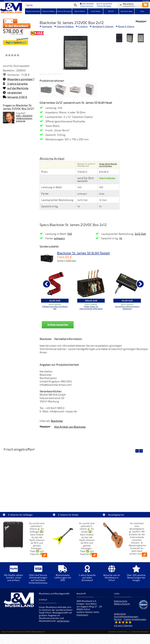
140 (70, 234)
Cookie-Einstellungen (135, 619)
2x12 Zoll (140, 234)
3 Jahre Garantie (15, 84)
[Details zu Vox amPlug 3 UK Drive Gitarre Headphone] (127, 283)
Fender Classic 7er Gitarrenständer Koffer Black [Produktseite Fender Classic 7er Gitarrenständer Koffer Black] (91, 308)
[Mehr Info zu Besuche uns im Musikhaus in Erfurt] (112, 575)
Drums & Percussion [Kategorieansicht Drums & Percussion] (64, 11)
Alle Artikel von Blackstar (70, 427)
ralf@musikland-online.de (24, 120)
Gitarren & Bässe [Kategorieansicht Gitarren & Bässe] (49, 11)
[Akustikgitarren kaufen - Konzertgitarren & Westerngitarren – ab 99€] (145, 555)
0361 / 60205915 (24, 116)
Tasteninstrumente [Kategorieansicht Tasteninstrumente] (33, 11)
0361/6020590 (87, 4)
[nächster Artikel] (140, 284)
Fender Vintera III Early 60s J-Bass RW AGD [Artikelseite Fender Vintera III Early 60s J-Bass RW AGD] (124, 498)
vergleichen (12, 92)
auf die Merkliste (16, 88)
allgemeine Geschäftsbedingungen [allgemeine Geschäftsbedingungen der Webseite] (126, 615)
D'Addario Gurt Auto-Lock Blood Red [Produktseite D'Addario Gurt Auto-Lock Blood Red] (55, 308)
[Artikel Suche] (49, 5)
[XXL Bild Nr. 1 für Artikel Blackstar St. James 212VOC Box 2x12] (141, 38)
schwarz (59, 238)
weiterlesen (63, 621)
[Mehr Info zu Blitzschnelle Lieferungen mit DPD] (63, 575)
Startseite (47, 26)
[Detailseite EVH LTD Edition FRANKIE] (26, 477)
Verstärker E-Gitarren (103, 26)
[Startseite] (13, 8)
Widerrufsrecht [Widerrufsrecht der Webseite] (122, 604)
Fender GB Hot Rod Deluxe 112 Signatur (108, 165)
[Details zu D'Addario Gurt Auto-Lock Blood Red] (55, 283)
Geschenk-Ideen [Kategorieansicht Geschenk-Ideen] (127, 11)
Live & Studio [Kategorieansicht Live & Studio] (95, 11)
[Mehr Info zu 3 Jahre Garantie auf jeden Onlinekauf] (87, 575)
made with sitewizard (140, 632)
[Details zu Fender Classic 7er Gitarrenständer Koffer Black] (91, 283)
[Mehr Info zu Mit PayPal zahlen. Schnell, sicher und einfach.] (14, 575)
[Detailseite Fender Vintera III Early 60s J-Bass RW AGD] (124, 477)
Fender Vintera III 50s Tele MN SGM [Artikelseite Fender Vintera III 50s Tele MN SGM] (75, 498)
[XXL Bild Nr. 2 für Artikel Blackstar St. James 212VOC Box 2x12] (130, 38)
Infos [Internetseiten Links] (142, 11)
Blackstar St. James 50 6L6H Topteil (83, 253)
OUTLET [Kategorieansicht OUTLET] (111, 11)
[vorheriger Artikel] (47, 284)
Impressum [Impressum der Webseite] (82, 615)
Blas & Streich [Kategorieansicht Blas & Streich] (80, 11)
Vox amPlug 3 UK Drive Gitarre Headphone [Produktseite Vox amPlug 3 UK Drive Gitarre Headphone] (127, 308)
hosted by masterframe (118, 632)
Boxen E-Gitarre (126, 26)
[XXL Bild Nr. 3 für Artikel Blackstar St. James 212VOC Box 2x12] (119, 38)
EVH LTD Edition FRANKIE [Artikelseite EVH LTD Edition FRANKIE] (26, 498)
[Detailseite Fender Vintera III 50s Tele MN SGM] (75, 477)
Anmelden (146, 1)
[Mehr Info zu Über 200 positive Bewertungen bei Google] (136, 575)
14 (121, 238)
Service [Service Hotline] (118, 619)
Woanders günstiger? (19, 79)
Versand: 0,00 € (15, 97)
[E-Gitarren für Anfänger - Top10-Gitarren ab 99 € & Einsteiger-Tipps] (45, 555)
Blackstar (57, 421)
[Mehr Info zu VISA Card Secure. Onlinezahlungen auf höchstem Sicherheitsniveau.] (38, 577)
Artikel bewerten (58, 325)
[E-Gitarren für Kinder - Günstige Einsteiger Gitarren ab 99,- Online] (94, 555)
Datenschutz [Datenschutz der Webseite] (121, 601)
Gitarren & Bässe (65, 26)
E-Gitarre (83, 26)
